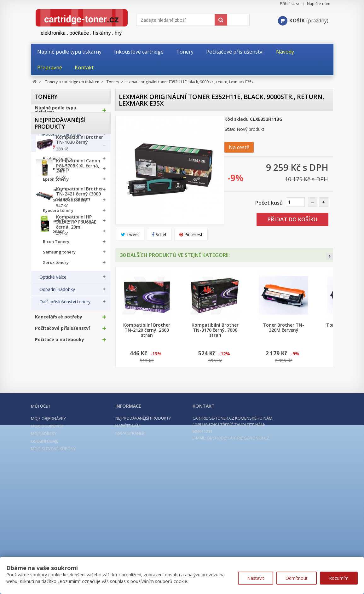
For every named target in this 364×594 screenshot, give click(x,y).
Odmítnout (297, 578)
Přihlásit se (290, 4)
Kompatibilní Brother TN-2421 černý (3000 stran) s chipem (80, 447)
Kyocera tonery (58, 214)
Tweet (130, 234)
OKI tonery (53, 234)
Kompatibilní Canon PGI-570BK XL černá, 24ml (78, 419)
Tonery (47, 149)
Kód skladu (237, 119)
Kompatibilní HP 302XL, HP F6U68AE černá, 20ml (76, 475)
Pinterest (191, 234)
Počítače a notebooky (60, 343)
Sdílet (159, 234)
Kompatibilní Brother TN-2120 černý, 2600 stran (147, 330)
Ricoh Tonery (56, 245)
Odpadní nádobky (57, 293)
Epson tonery (56, 182)
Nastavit (256, 578)
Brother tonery (58, 162)
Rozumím (339, 578)
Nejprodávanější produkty (60, 372)
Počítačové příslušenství (62, 331)
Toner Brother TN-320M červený (283, 328)
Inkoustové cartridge (60, 137)
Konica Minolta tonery (65, 203)
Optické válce (53, 280)
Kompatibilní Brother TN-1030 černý (80, 393)
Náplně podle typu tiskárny (56, 113)
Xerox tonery (56, 266)
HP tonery (53, 193)
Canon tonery (56, 172)
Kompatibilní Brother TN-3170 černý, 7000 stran (215, 330)
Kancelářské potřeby (59, 320)
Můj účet (41, 538)
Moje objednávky (48, 550)
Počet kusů (269, 203)
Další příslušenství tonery (65, 305)
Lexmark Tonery (59, 224)
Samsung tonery (59, 255)
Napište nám (319, 4)
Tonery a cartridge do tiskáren (60, 125)
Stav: (230, 129)
